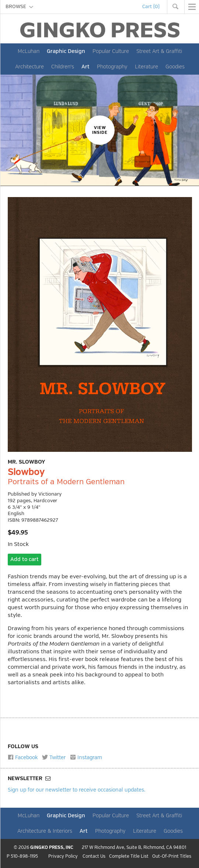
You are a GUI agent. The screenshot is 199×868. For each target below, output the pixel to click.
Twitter (54, 757)
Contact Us (94, 857)
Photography (112, 67)
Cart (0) (151, 7)
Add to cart (25, 559)
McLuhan (29, 51)
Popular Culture (111, 51)
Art (85, 67)
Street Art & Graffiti (159, 51)
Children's (63, 67)
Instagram (86, 757)
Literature (146, 67)
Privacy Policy (63, 857)
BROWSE (19, 7)
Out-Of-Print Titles (172, 857)
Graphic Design (66, 51)
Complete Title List (129, 857)
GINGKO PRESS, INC (52, 848)
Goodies (175, 67)
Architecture (29, 67)
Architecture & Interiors (45, 831)
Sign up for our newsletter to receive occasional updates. (76, 790)
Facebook (23, 757)
